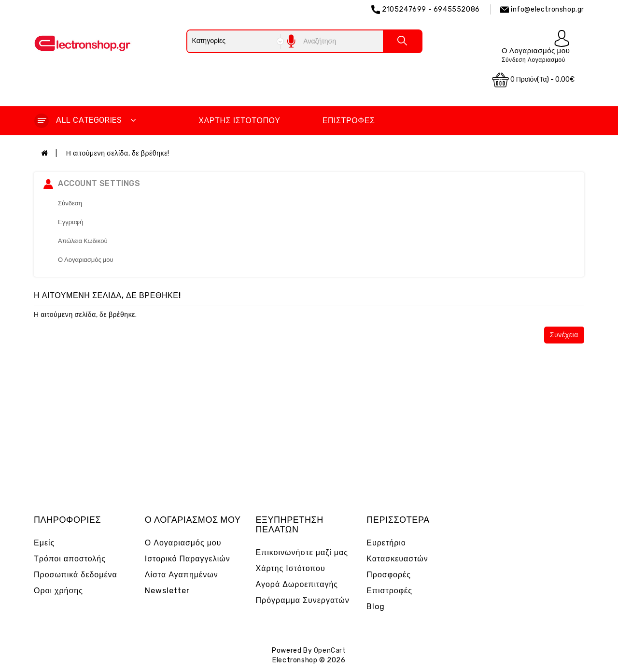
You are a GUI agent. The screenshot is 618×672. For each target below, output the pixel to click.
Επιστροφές (349, 121)
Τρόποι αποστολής (70, 559)
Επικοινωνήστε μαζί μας (302, 552)
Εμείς (44, 543)
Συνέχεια (564, 335)
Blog (376, 607)
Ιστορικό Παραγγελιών (188, 559)
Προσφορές (389, 575)
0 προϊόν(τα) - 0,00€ (534, 80)
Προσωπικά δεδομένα (76, 575)
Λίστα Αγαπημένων (182, 575)
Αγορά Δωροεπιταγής (297, 584)
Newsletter (167, 591)
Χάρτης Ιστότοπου (239, 121)
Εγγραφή (70, 222)
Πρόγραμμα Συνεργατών (303, 600)
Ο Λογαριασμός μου (86, 260)
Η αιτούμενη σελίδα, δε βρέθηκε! (118, 153)
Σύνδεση (70, 203)
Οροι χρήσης (58, 591)
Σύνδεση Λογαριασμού (534, 60)
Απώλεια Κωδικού (83, 241)
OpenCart (330, 651)
